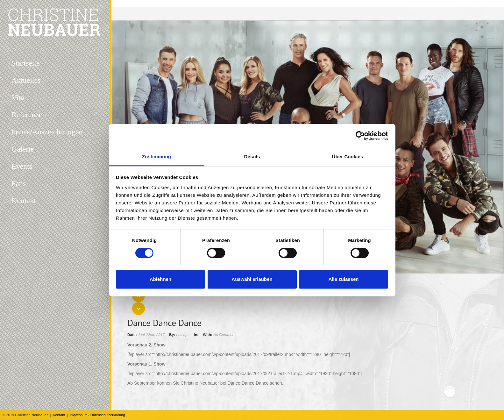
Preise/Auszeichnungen (47, 132)
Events (22, 166)
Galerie (23, 149)
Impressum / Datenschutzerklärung (97, 415)
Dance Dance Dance (164, 323)
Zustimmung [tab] (156, 157)
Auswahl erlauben (252, 279)
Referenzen (29, 115)
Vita (18, 97)
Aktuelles (26, 80)
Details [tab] (252, 157)
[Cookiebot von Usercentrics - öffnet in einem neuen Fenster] (360, 136)
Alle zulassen (343, 279)
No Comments (225, 335)
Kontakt (59, 415)
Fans (19, 183)
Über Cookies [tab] (348, 157)
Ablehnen (160, 279)
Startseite (26, 63)
